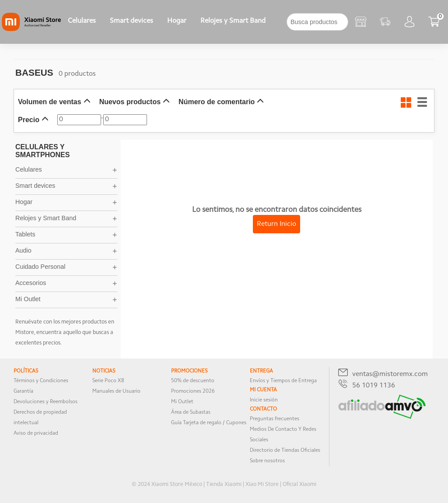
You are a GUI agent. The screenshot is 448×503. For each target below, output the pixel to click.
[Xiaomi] (31, 29)
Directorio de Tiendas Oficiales (285, 450)
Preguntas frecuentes (275, 419)
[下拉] (280, 22)
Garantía (23, 391)
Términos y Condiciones (41, 381)
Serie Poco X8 (108, 381)
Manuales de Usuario (116, 391)
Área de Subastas (191, 412)
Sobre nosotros (267, 461)
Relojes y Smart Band (233, 21)
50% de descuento (193, 381)
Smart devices (131, 21)
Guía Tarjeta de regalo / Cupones (209, 423)
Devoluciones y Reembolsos (45, 402)
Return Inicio (276, 224)
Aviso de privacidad (36, 433)
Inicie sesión (264, 400)
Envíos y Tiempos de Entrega (283, 381)
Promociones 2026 (193, 391)
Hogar (177, 21)
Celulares (82, 21)
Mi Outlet (182, 402)
